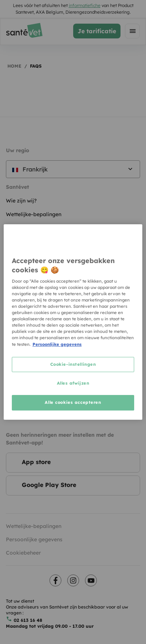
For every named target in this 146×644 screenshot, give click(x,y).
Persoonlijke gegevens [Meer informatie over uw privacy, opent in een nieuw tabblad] (57, 344)
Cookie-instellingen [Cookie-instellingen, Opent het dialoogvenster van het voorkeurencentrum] (73, 364)
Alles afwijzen (73, 384)
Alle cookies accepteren (73, 402)
